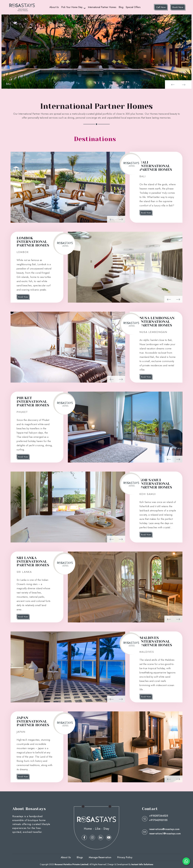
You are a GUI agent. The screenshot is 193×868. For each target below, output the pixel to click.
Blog (121, 7)
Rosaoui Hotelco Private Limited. (72, 864)
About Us (54, 7)
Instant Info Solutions (142, 864)
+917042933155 (158, 820)
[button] (172, 84)
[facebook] (84, 838)
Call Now (161, 7)
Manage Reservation (100, 857)
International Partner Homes (102, 7)
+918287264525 (159, 816)
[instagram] (92, 838)
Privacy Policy (125, 857)
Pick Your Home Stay (72, 7)
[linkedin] (101, 838)
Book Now (178, 7)
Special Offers (133, 7)
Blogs (80, 857)
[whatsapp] (186, 861)
